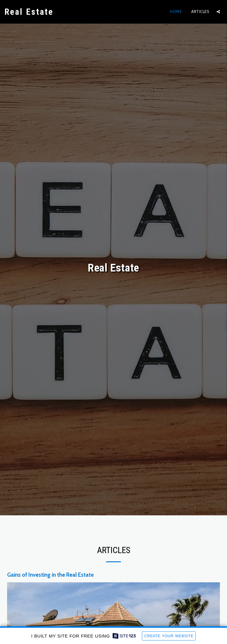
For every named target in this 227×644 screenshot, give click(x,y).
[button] (218, 12)
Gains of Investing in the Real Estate (50, 575)
